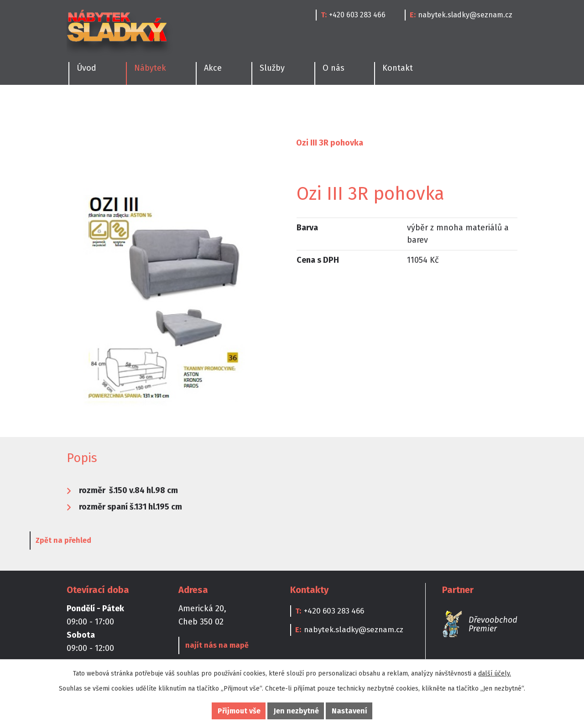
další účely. (495, 673)
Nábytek (116, 143)
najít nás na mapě (215, 647)
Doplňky (478, 107)
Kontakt (398, 68)
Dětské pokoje (318, 107)
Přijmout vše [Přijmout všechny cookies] (239, 711)
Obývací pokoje (244, 107)
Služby (272, 68)
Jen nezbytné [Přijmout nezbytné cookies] (296, 711)
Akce (213, 68)
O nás (334, 68)
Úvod (76, 143)
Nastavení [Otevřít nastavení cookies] (349, 711)
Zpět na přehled (100, 543)
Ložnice (181, 107)
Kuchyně (81, 107)
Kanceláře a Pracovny (404, 107)
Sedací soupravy (251, 143)
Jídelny (132, 107)
